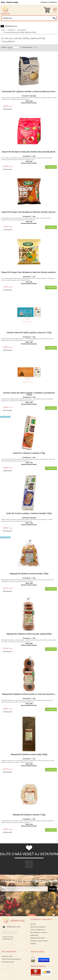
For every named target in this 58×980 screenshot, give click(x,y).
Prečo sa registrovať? (38, 930)
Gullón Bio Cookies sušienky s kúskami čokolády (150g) (29, 513)
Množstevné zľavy (8, 962)
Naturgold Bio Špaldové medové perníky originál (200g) (29, 634)
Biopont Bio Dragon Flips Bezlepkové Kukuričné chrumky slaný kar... (29, 212)
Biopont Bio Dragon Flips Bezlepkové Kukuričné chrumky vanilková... (29, 272)
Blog (3, 2)
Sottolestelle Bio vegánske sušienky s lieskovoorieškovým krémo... (29, 92)
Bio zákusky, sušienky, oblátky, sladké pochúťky (20, 32)
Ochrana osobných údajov (39, 941)
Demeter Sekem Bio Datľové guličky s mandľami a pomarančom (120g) (29, 394)
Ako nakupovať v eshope (39, 932)
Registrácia (53, 2)
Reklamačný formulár (38, 938)
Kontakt (33, 924)
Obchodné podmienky (38, 927)
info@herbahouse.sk (13, 927)
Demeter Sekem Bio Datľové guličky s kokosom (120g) (29, 333)
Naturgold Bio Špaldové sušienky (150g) (29, 815)
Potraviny (11, 30)
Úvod (3, 30)
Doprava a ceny (7, 956)
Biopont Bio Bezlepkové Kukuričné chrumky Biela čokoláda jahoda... (29, 152)
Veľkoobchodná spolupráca (11, 959)
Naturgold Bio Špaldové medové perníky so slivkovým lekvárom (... (29, 694)
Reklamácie (34, 935)
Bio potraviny (22, 30)
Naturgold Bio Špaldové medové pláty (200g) (29, 754)
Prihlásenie (44, 2)
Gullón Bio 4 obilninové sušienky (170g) (29, 453)
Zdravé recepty (12, 2)
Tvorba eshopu (8, 937)
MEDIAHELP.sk (8, 939)
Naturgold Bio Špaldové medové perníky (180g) (29, 574)
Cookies (33, 944)
